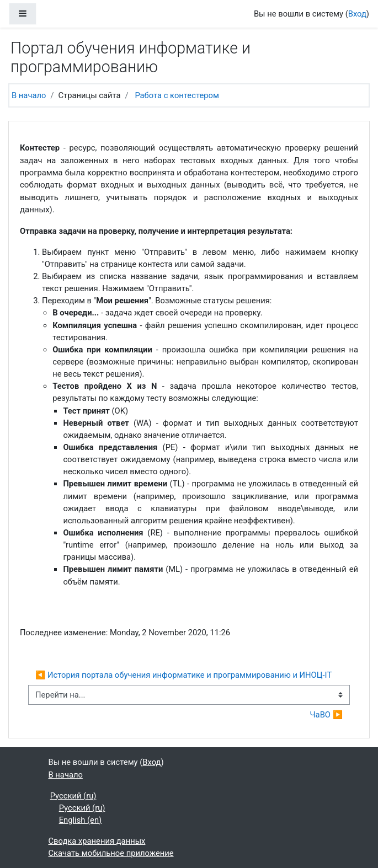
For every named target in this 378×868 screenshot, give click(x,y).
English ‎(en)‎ (81, 820)
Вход (357, 14)
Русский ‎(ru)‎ (73, 796)
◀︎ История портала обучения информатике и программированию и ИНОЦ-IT (185, 675)
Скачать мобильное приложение (111, 853)
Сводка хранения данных (97, 841)
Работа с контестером (177, 95)
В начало (29, 95)
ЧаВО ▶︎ (326, 715)
